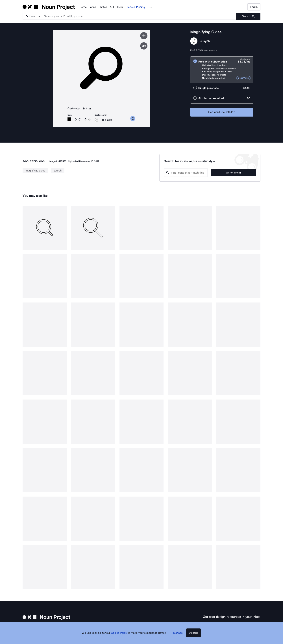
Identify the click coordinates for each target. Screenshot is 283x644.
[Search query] (195, 173)
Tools (120, 7)
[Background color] (96, 120)
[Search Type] (32, 16)
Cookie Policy (122, 638)
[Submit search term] (248, 16)
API (112, 7)
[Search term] (139, 16)
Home (83, 7)
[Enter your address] (222, 625)
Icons (93, 7)
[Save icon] (144, 36)
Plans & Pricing (135, 7)
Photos (103, 7)
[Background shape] (107, 120)
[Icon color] (69, 119)
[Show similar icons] (144, 46)
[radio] (222, 70)
